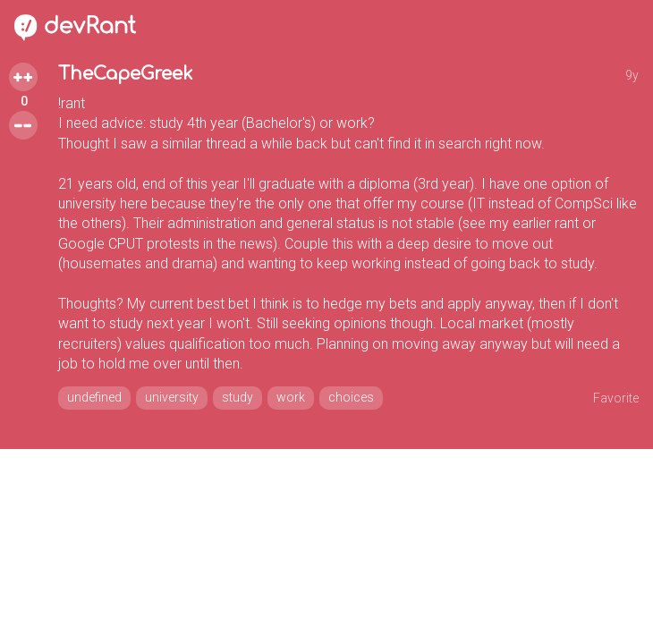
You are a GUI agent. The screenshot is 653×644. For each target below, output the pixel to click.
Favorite (616, 398)
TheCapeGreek (126, 74)
